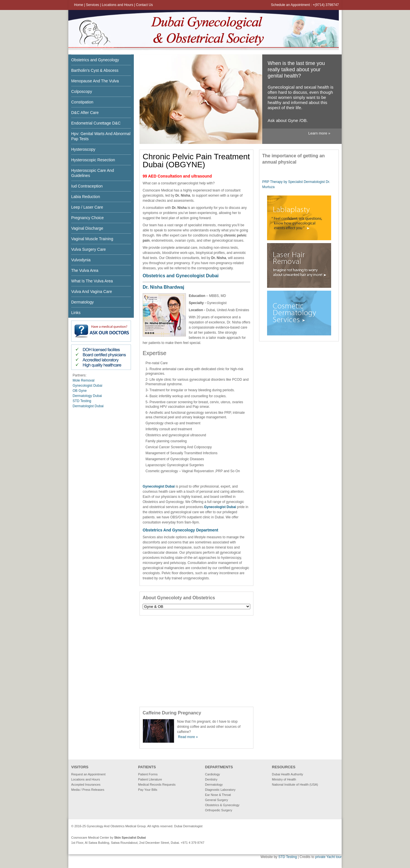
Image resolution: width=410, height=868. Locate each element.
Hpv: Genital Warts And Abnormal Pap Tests (101, 136)
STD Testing (82, 401)
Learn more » (319, 133)
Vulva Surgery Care (89, 249)
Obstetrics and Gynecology (95, 60)
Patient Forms (148, 774)
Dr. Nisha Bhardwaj (163, 287)
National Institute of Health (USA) (295, 785)
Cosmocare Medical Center (90, 838)
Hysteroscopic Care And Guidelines (93, 173)
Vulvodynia (81, 260)
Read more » (188, 737)
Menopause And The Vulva (95, 81)
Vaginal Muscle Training (92, 239)
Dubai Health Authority (287, 774)
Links (76, 313)
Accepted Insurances (86, 785)
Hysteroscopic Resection (93, 160)
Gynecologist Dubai (87, 386)
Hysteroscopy (83, 149)
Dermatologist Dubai (88, 406)
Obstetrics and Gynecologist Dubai (181, 276)
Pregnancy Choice (87, 218)
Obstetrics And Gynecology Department (181, 530)
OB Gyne (80, 391)
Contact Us (144, 5)
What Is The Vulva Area (92, 281)
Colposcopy (82, 91)
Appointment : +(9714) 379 (311, 5)
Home (79, 5)
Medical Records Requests (157, 785)
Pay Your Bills (148, 790)
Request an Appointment (88, 774)
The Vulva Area (85, 270)
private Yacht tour (328, 857)
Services (93, 5)
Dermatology (82, 302)
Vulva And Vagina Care (92, 292)
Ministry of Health (284, 779)
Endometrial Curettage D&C (96, 123)
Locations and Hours (118, 5)
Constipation (82, 102)
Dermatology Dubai (87, 396)
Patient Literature (150, 779)
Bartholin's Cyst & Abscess (95, 70)
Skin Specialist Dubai (130, 838)
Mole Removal (84, 380)
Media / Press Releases (88, 790)
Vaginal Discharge (87, 228)
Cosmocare (151, 190)
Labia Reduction (86, 197)
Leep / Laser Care (87, 207)
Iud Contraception (87, 186)
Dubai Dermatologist (188, 826)
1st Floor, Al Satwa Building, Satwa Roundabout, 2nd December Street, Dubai (125, 843)
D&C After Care (85, 113)
